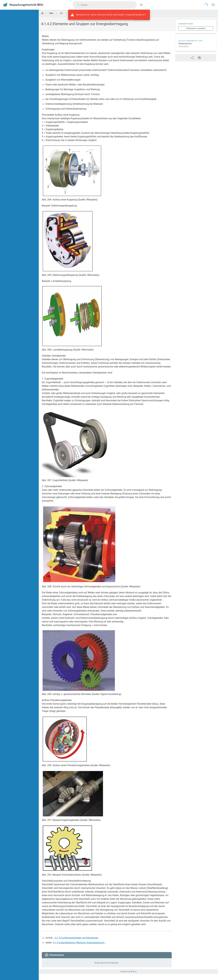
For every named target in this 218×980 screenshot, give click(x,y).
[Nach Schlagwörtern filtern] (142, 5)
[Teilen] (192, 58)
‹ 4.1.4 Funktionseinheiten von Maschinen (76, 938)
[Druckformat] (199, 58)
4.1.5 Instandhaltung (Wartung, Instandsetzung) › (79, 943)
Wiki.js (134, 972)
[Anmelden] (213, 5)
